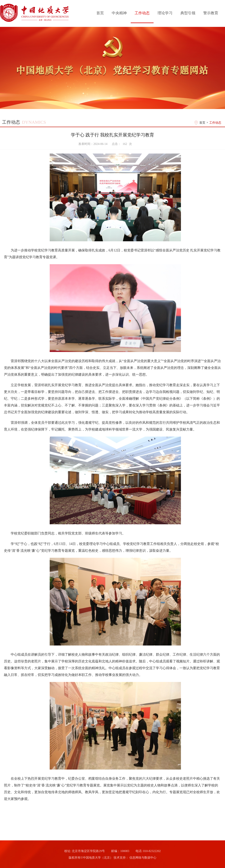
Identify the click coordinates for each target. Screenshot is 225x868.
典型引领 (188, 13)
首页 (100, 13)
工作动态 (142, 13)
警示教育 (211, 13)
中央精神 (119, 13)
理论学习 (165, 13)
